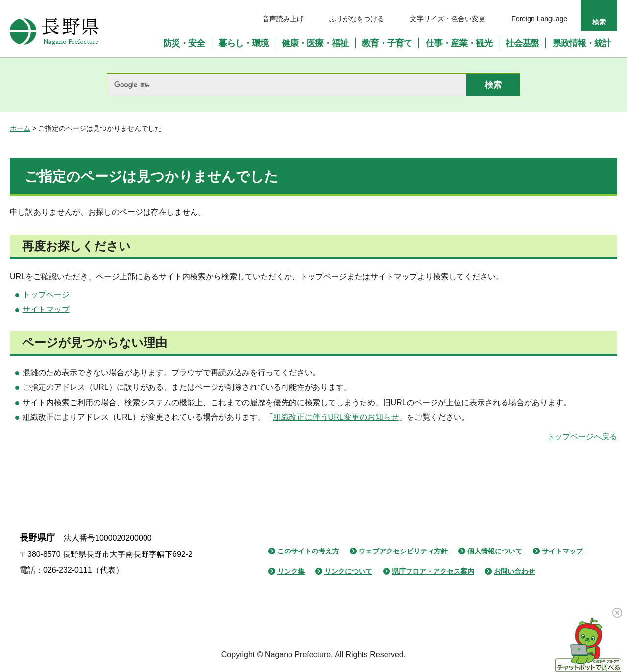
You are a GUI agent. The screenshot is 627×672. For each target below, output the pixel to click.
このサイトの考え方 (308, 551)
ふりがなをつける (357, 19)
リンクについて (348, 571)
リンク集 (291, 571)
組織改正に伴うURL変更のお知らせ (336, 417)
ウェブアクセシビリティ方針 (403, 551)
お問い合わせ (514, 571)
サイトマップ (46, 309)
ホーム (20, 128)
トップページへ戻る (582, 437)
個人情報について (495, 551)
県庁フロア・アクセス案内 (433, 571)
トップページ (46, 295)
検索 (599, 22)
